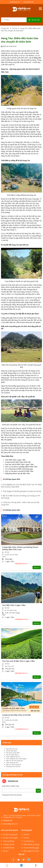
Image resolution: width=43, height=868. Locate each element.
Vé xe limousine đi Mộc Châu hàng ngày (19, 469)
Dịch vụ (25, 835)
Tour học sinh (9, 666)
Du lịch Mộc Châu (11, 610)
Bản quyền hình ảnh (30, 851)
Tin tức (25, 838)
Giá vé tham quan (12, 755)
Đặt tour (37, 567)
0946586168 (28, 2)
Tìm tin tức (34, 20)
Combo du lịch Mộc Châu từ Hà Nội (18, 462)
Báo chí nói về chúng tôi (14, 761)
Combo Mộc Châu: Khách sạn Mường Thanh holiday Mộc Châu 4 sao (20, 548)
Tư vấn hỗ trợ (28, 841)
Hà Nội (7, 552)
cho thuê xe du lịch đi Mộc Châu (23, 471)
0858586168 (15, 2)
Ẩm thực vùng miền (13, 753)
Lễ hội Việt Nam (12, 751)
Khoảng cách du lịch (13, 766)
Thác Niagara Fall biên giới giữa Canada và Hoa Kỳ (21, 491)
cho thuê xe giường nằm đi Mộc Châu (24, 467)
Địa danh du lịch (12, 749)
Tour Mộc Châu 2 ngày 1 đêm (15, 460)
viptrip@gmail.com (10, 824)
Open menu (40, 9)
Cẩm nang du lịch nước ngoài (16, 759)
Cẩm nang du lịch (12, 763)
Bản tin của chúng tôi (14, 764)
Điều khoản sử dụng (30, 844)
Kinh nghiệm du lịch (13, 757)
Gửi (38, 791)
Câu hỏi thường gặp (30, 848)
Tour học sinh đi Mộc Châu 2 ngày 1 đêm (19, 464)
